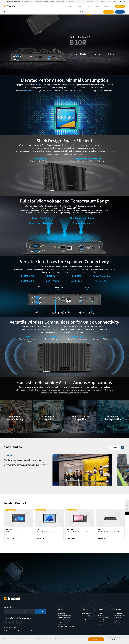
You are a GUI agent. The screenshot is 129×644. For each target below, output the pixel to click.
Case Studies (118, 618)
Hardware (100, 615)
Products (80, 6)
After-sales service (103, 618)
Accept (96, 639)
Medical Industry (62, 624)
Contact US (120, 6)
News (116, 620)
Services (89, 6)
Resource (98, 6)
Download (84, 623)
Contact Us (84, 610)
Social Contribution (120, 615)
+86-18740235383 (28, 1)
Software (100, 613)
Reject (114, 639)
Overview (89, 12)
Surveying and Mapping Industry (66, 626)
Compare (120, 12)
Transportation (61, 620)
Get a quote (109, 12)
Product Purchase (86, 613)
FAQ (99, 624)
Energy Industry (62, 622)
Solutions (71, 6)
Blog (116, 622)
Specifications (81, 12)
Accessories (96, 12)
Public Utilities (61, 613)
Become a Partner (86, 615)
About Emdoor (119, 613)
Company (108, 6)
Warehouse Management (64, 618)
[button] (6, 473)
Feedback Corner (102, 622)
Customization (102, 620)
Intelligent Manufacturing (64, 615)
